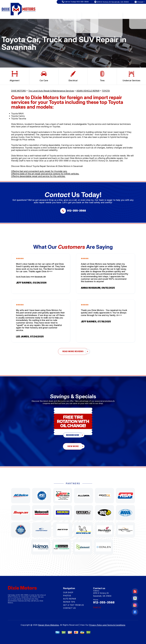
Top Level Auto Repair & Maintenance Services (51, 91)
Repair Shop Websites (49, 625)
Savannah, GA (40, 277)
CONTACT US (135, 7)
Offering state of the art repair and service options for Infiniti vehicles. (45, 174)
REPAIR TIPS (96, 7)
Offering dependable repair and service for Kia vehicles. (38, 176)
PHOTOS (66, 7)
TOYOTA (106, 91)
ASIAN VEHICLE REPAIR (88, 91)
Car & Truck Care (23, 277)
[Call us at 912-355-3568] (73, 211)
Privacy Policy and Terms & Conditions (107, 625)
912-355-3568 (62, 161)
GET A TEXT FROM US (115, 7)
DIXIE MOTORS (18, 91)
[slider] (20, 258)
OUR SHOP (53, 7)
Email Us (97, 607)
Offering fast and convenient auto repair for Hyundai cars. (39, 171)
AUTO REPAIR (80, 7)
